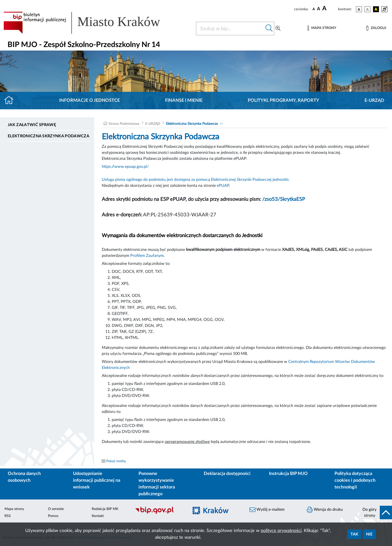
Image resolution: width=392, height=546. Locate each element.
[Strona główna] (11, 101)
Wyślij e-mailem (267, 510)
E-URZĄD (374, 101)
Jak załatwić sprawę (32, 125)
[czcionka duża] (329, 9)
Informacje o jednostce (89, 101)
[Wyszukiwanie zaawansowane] (278, 29)
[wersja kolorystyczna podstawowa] (359, 9)
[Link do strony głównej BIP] (89, 23)
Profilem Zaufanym (147, 256)
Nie (369, 534)
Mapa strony (14, 509)
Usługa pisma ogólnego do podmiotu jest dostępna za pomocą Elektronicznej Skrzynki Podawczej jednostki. (196, 180)
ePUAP (223, 186)
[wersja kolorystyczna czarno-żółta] (376, 9)
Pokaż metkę (116, 461)
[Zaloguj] (376, 28)
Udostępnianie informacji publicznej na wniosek (97, 480)
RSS (8, 516)
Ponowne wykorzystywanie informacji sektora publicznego (157, 484)
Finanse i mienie (184, 101)
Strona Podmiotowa (124, 124)
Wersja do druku (325, 510)
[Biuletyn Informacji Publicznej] (159, 513)
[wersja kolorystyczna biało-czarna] (367, 9)
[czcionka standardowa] (314, 9)
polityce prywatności (281, 531)
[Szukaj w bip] (269, 29)
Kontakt (98, 516)
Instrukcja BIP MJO (288, 474)
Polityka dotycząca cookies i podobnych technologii (355, 480)
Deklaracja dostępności (227, 474)
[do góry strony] (376, 512)
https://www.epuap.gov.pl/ (125, 167)
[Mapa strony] (322, 28)
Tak (354, 534)
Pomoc (53, 516)
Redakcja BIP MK (105, 509)
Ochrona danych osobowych (24, 477)
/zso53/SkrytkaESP (284, 199)
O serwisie (56, 509)
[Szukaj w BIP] (230, 29)
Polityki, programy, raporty (283, 101)
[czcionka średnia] (319, 9)
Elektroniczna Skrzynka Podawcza (48, 136)
